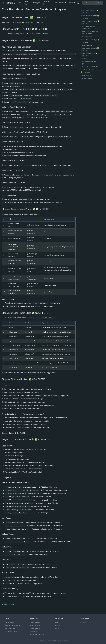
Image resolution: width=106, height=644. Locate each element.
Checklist (85, 59)
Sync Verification (87, 37)
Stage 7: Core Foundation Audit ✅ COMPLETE (90, 71)
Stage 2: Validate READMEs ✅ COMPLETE (90, 17)
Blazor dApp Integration (37, 634)
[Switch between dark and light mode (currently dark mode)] (78, 3)
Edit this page (8, 604)
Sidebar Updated (87, 45)
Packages (36, 3)
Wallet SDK (33, 631)
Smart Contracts (35, 625)
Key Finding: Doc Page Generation (89, 27)
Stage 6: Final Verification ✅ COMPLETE (89, 55)
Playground (46, 3)
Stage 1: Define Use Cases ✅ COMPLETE (89, 12)
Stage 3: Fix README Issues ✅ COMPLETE (90, 22)
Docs (20, 3)
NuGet (58, 628)
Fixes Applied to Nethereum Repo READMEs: (90, 33)
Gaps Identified (87, 75)
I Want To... (26, 3)
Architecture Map (10, 628)
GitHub (72, 3)
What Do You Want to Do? (13, 625)
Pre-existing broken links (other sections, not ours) (89, 63)
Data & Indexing (35, 628)
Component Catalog (11, 631)
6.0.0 (55, 3)
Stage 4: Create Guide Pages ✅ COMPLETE (90, 41)
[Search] (93, 3)
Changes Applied (87, 78)
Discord (63, 3)
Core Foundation (35, 622)
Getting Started (10, 622)
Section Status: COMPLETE (90, 67)
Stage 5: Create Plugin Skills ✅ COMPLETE (90, 49)
